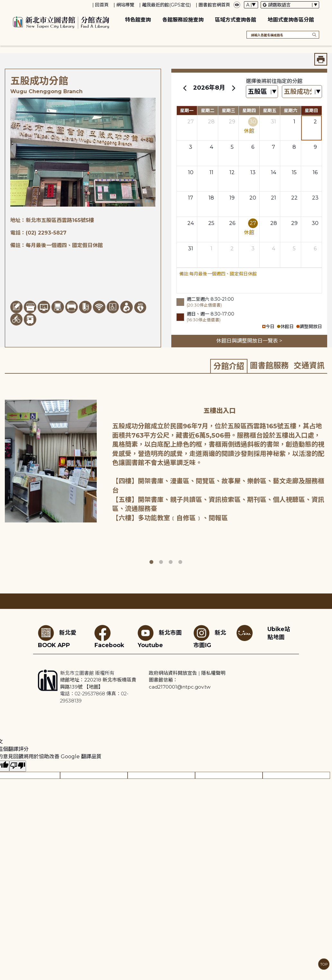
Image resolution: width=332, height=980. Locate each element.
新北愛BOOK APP (57, 637)
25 (211, 223)
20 (253, 198)
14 (274, 172)
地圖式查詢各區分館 (291, 20)
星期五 (270, 111)
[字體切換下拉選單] (251, 5)
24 (191, 223)
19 (232, 198)
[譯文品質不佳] (18, 766)
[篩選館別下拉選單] (302, 92)
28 (211, 122)
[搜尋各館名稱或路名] (283, 35)
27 (191, 122)
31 (274, 122)
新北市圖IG (210, 637)
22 (294, 198)
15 (294, 172)
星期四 (249, 111)
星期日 (311, 111)
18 (211, 198)
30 (253, 122)
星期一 (187, 111)
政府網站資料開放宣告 (173, 673)
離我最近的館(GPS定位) (166, 5)
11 (211, 172)
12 (232, 172)
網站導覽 (125, 5)
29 (232, 122)
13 (253, 172)
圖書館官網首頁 (214, 5)
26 (232, 223)
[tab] (229, 366)
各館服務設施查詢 (183, 20)
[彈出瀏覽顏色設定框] (237, 5)
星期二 (208, 111)
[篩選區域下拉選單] (262, 92)
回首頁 (102, 5)
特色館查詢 (138, 20)
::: (3, 4)
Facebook (109, 637)
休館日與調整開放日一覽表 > (249, 341)
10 (191, 172)
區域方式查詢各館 (236, 20)
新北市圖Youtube (160, 637)
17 (191, 198)
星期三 (229, 111)
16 (315, 172)
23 (315, 198)
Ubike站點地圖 (279, 633)
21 (274, 198)
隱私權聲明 (213, 673)
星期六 (291, 111)
